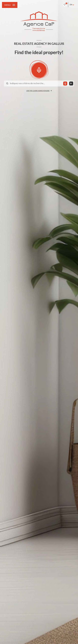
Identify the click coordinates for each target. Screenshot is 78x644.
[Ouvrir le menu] (10, 5)
